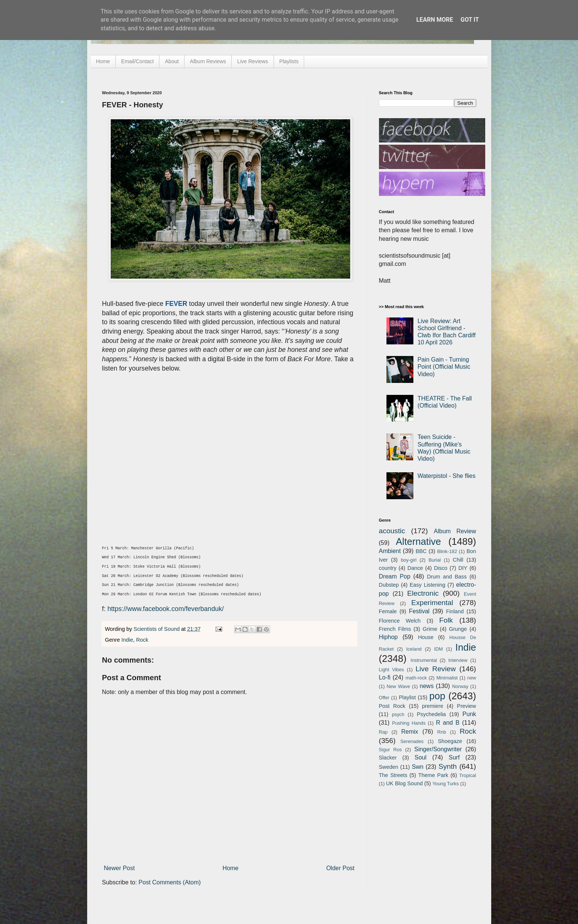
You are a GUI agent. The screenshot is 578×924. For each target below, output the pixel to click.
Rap (383, 732)
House (426, 637)
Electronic (423, 593)
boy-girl (409, 560)
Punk (469, 714)
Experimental (432, 603)
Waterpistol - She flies (447, 476)
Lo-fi (385, 677)
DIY (463, 568)
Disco (441, 568)
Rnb (442, 732)
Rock (142, 640)
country (388, 568)
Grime (430, 629)
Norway (460, 686)
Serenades (412, 741)
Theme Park (433, 775)
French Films (395, 629)
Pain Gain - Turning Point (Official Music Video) (444, 367)
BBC (421, 551)
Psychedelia (431, 714)
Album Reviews (208, 61)
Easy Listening (427, 585)
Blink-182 (447, 551)
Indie (127, 640)
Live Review (436, 669)
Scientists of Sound (157, 629)
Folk (446, 620)
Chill (458, 560)
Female (388, 611)
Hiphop (389, 637)
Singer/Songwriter (438, 749)
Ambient (390, 551)
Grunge (458, 629)
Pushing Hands (409, 723)
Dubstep (389, 585)
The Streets (393, 775)
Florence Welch (400, 621)
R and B (448, 723)
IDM (438, 649)
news (427, 686)
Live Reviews (253, 61)
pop (437, 696)
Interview (458, 660)
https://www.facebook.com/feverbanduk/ (166, 609)
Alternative (418, 541)
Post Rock (392, 706)
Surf (454, 757)
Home (103, 61)
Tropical (468, 775)
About (172, 61)
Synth (448, 766)
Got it (470, 20)
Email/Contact (137, 61)
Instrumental (423, 660)
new (472, 678)
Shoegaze (450, 741)
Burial (435, 560)
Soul (420, 757)
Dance (415, 568)
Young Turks (446, 784)
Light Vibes (392, 670)
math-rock (416, 678)
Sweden (389, 767)
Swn (418, 767)
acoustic (392, 531)
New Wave (398, 686)
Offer (384, 698)
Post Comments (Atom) (169, 882)
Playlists (289, 61)
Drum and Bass (447, 577)
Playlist (407, 697)
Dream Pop (395, 576)
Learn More (435, 20)
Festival (419, 611)
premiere (433, 706)
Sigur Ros (390, 750)
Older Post (340, 868)
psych (398, 714)
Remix (409, 732)
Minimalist (447, 678)
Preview (466, 706)
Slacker (388, 758)
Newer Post (120, 868)
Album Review (455, 531)
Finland (455, 611)
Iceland (414, 649)
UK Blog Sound (404, 783)
